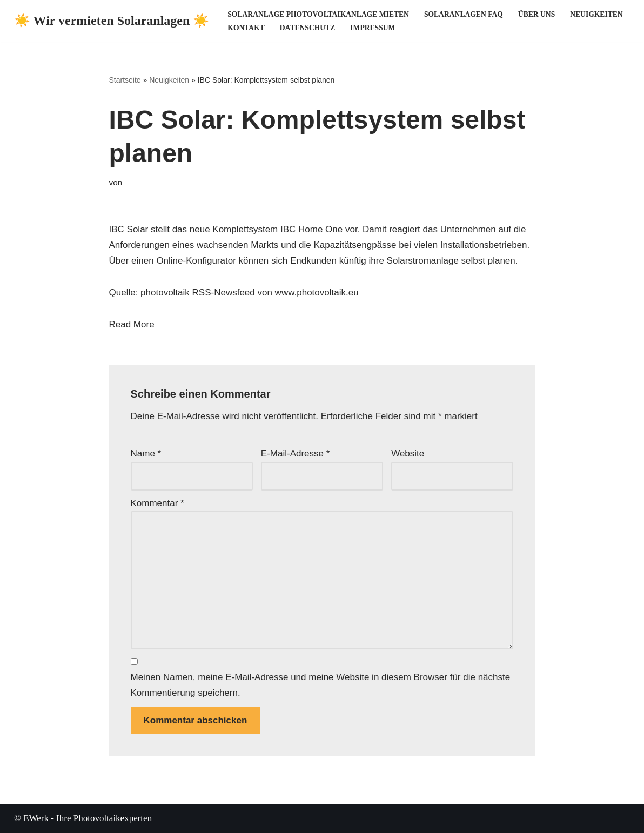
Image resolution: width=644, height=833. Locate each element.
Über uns (536, 14)
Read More (132, 324)
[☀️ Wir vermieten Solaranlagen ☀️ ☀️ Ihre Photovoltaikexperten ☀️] (112, 21)
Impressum (373, 28)
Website (408, 454)
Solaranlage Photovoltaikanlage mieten (318, 14)
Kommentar (157, 503)
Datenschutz (307, 28)
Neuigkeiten (596, 14)
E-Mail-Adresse (296, 454)
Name (146, 454)
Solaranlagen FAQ (464, 14)
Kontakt (246, 28)
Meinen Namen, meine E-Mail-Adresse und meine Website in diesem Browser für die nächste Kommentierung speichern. (321, 685)
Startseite (125, 80)
